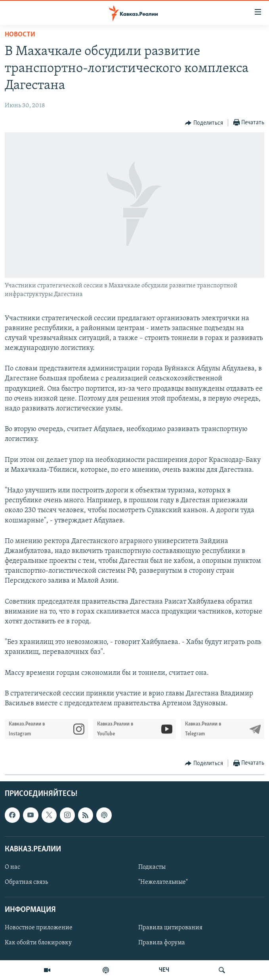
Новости (20, 35)
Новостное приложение (39, 928)
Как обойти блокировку (38, 943)
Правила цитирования (170, 928)
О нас (12, 867)
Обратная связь (26, 882)
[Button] (204, 123)
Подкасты (152, 867)
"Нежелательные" (163, 882)
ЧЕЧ (164, 970)
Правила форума (162, 943)
